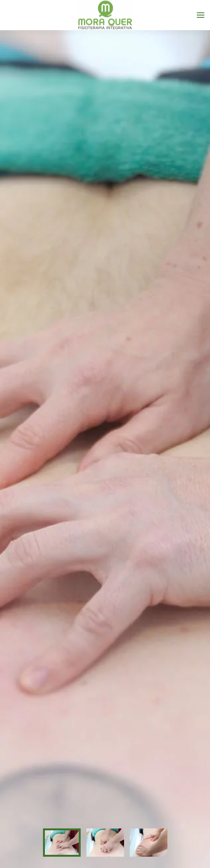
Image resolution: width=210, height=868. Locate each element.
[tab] (62, 843)
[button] (201, 15)
